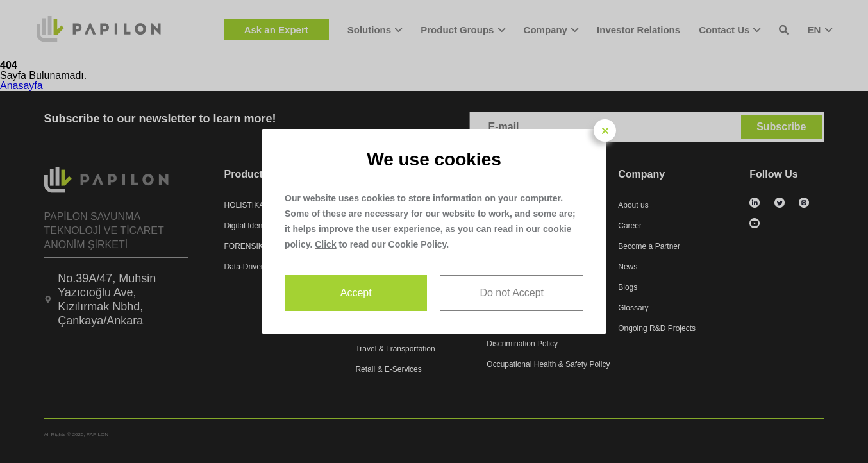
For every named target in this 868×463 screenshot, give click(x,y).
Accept (356, 293)
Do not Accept (512, 293)
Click (325, 244)
